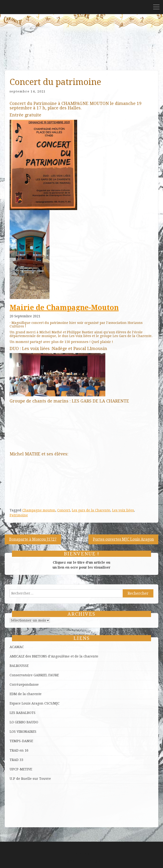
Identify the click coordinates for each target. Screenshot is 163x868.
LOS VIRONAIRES (23, 732)
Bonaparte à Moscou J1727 (33, 539)
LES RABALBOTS (23, 713)
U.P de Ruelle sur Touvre (30, 779)
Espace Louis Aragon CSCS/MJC (35, 703)
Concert (64, 510)
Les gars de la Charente (91, 510)
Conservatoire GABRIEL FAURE (34, 675)
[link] (64, 308)
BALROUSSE (19, 666)
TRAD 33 (16, 760)
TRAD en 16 (19, 750)
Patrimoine (19, 515)
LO (12, 722)
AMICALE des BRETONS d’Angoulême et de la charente (54, 656)
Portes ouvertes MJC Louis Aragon (123, 539)
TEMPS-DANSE (21, 741)
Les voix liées (123, 510)
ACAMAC (17, 647)
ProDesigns (92, 861)
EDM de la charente (26, 694)
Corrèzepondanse (24, 685)
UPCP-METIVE (21, 769)
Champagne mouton (39, 510)
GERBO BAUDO (27, 722)
